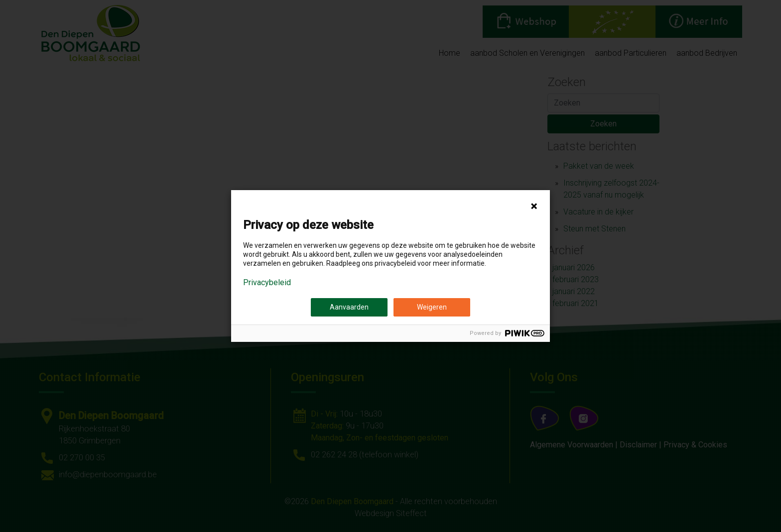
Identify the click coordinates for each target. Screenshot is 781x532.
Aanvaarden (349, 307)
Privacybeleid (267, 283)
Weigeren (432, 307)
